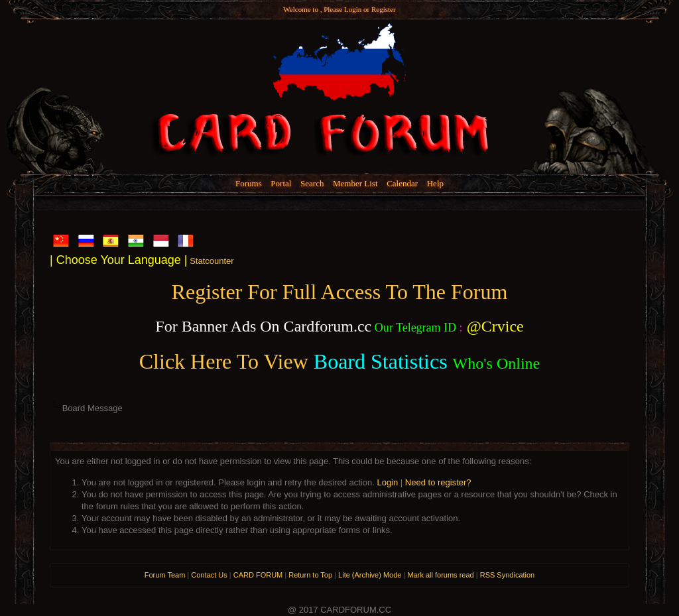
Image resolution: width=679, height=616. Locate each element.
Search (312, 183)
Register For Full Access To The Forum (340, 292)
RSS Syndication (508, 575)
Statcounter (212, 261)
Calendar (402, 183)
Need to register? (438, 482)
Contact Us (209, 575)
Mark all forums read (440, 575)
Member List (355, 183)
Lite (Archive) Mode (370, 575)
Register (384, 9)
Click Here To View (224, 361)
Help (435, 183)
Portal (281, 183)
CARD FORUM (258, 575)
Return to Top (310, 575)
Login (353, 9)
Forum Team (165, 575)
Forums (249, 183)
